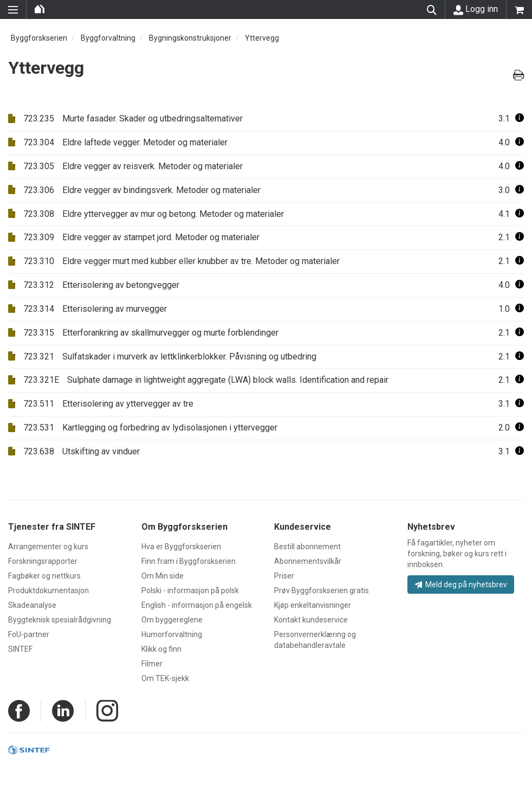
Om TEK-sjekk (165, 678)
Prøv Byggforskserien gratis (322, 590)
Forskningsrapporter (43, 561)
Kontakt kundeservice (311, 620)
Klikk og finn (161, 649)
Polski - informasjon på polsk (190, 590)
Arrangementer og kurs (48, 547)
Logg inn (476, 9)
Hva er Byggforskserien (181, 547)
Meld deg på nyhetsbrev (461, 585)
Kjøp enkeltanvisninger (313, 605)
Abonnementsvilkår (308, 561)
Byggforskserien (39, 38)
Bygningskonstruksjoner (190, 38)
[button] (520, 118)
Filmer (152, 664)
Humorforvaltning (172, 634)
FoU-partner (29, 634)
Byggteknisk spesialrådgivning (60, 620)
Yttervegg (262, 38)
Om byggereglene (172, 620)
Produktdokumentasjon (48, 590)
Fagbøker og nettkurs (44, 576)
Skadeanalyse (32, 605)
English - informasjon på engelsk (197, 605)
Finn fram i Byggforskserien (189, 561)
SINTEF (20, 649)
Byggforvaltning (108, 38)
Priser (284, 576)
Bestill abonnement (307, 547)
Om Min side (163, 576)
